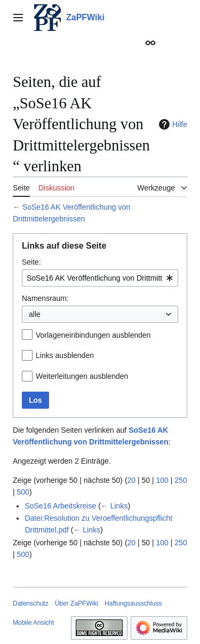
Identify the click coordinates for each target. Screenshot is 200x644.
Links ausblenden (65, 355)
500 (23, 492)
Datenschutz (31, 603)
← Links (114, 506)
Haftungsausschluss (133, 603)
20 (132, 480)
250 (181, 480)
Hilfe (172, 124)
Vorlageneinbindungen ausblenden (93, 335)
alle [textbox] (35, 314)
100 (162, 480)
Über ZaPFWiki (77, 603)
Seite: (31, 262)
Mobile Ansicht (33, 623)
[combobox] (100, 278)
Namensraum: (45, 298)
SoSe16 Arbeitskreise (60, 506)
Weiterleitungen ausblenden (82, 376)
